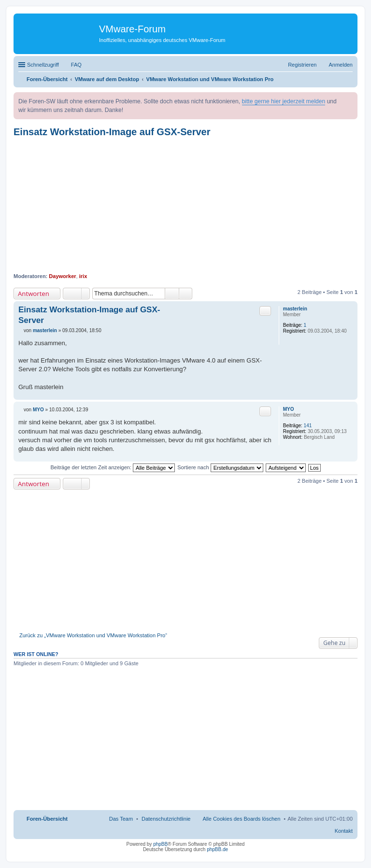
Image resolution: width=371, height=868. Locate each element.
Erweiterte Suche (186, 294)
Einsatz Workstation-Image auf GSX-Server (112, 132)
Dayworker (62, 276)
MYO (289, 409)
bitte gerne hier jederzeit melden (284, 101)
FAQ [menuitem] (76, 65)
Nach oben (350, 395)
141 (308, 426)
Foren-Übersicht (47, 819)
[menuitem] (166, 819)
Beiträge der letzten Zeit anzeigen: (113, 467)
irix (83, 276)
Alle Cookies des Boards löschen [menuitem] (242, 819)
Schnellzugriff (43, 65)
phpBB (160, 844)
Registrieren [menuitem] (302, 65)
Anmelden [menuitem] (341, 65)
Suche (172, 294)
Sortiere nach (220, 467)
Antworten (34, 294)
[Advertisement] (185, 205)
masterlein (295, 309)
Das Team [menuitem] (121, 819)
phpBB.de (217, 849)
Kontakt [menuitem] (344, 831)
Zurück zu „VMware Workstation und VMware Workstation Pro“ (93, 635)
